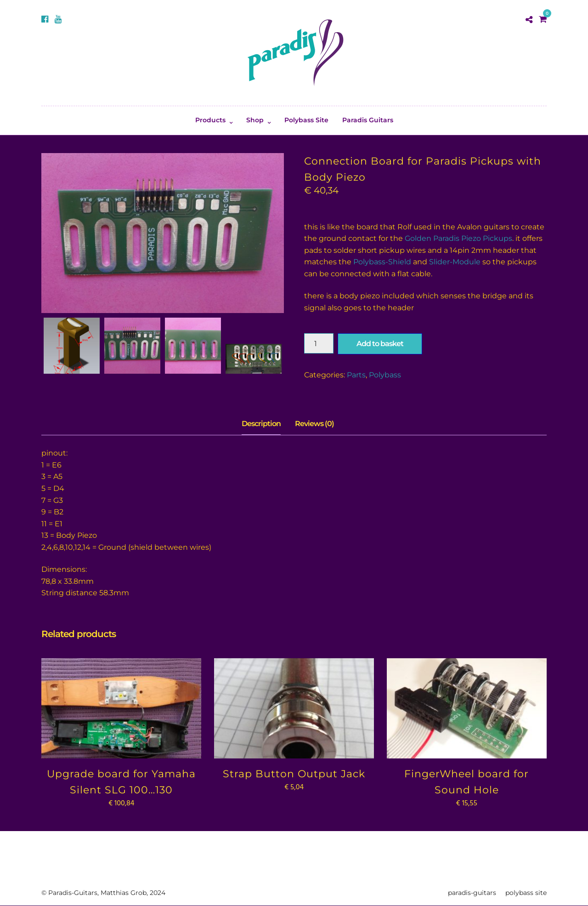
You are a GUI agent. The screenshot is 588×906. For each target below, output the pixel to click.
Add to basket (380, 344)
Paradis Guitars (368, 120)
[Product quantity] (319, 343)
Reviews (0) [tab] (314, 424)
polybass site (526, 893)
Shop (255, 120)
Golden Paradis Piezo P (446, 238)
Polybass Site (306, 120)
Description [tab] (261, 424)
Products (210, 120)
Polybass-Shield (382, 262)
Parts (356, 375)
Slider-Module (455, 262)
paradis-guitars (472, 893)
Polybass (385, 375)
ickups (500, 238)
